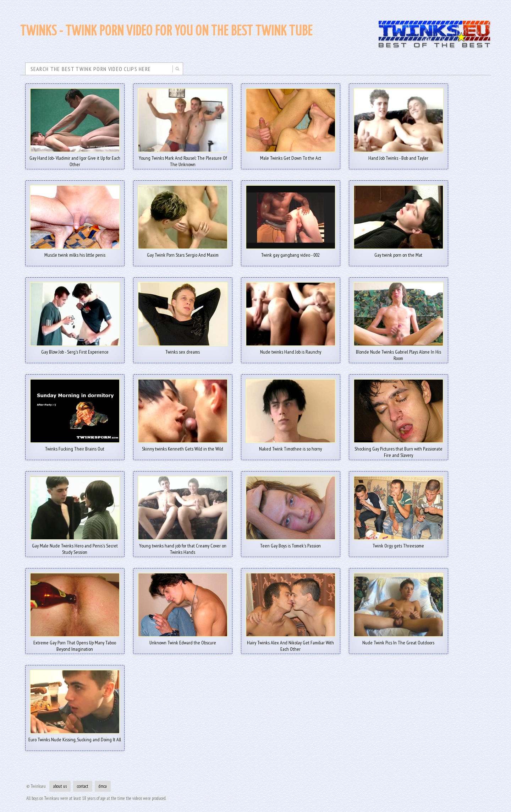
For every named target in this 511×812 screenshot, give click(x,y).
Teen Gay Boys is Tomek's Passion (291, 543)
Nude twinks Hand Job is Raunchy (291, 349)
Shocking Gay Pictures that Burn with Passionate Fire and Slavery (399, 449)
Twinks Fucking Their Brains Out (75, 446)
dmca (103, 786)
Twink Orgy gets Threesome (399, 543)
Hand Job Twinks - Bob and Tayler (399, 156)
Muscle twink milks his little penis (75, 252)
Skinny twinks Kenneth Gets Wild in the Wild (183, 446)
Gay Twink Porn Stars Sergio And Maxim (183, 252)
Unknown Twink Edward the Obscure (183, 640)
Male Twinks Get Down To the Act (291, 156)
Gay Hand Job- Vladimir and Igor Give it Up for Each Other (75, 159)
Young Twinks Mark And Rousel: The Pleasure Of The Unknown (183, 159)
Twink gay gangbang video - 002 (291, 252)
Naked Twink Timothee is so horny (291, 446)
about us (60, 786)
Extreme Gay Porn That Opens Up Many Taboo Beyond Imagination (75, 643)
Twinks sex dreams (183, 349)
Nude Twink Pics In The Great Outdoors (399, 640)
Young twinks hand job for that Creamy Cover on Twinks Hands (183, 546)
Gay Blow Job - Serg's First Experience (75, 349)
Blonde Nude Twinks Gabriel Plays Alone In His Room (399, 353)
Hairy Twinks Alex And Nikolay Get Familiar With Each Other (291, 643)
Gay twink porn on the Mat (399, 252)
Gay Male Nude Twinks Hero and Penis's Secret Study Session (75, 546)
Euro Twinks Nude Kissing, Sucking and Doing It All (75, 737)
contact (83, 786)
